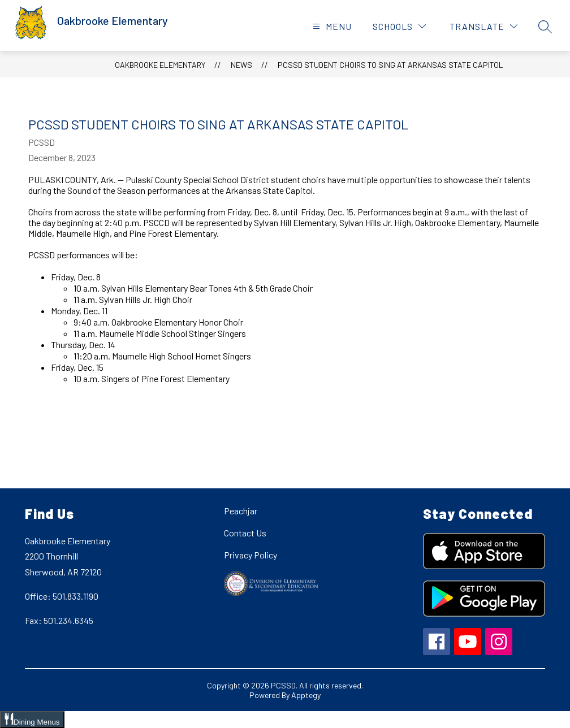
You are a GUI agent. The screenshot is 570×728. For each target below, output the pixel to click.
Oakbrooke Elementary (160, 65)
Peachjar (241, 511)
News (241, 65)
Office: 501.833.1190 (62, 596)
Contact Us (245, 533)
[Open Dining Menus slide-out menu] (32, 720)
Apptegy (306, 695)
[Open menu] (331, 26)
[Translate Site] (483, 26)
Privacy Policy (251, 555)
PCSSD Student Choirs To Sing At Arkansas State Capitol (390, 65)
